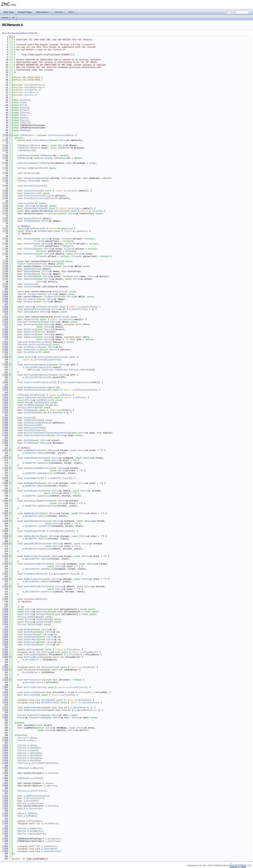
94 (5, 271)
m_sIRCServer (35, 803)
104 (5, 297)
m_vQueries (50, 786)
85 (5, 249)
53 (5, 168)
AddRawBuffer (31, 450)
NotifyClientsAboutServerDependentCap (46, 433)
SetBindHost (31, 639)
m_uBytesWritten (89, 703)
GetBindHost (43, 619)
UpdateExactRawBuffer (36, 468)
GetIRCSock (36, 395)
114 (5, 322)
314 (5, 801)
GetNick (41, 609)
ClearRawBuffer (33, 478)
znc (14, 18)
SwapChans (29, 279)
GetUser (31, 203)
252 (5, 644)
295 (5, 753)
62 (5, 191)
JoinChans (29, 284)
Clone (27, 163)
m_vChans (48, 783)
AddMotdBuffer (32, 513)
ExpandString (35, 715)
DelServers (30, 173)
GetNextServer (37, 342)
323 (5, 823)
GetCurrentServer (39, 344)
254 (5, 650)
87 (5, 254)
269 (5, 687)
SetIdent (29, 634)
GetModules (36, 229)
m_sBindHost (35, 755)
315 (5, 803)
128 (5, 357)
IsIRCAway (29, 410)
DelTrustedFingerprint (37, 375)
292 (5, 745)
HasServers (30, 319)
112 (5, 317)
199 (5, 521)
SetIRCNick (30, 405)
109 (5, 309)
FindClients (52, 213)
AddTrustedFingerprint (37, 365)
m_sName (32, 738)
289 (5, 738)
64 (5, 196)
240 (5, 614)
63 (5, 193)
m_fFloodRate (72, 650)
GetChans (56, 261)
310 (5, 791)
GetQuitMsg (34, 624)
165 (5, 443)
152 (5, 418)
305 (5, 778)
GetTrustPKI (31, 695)
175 (5, 468)
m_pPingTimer (53, 839)
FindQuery (33, 294)
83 (5, 244)
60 (5, 186)
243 (5, 622)
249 (5, 637)
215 (5, 556)
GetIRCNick (40, 402)
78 (5, 231)
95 (5, 274)
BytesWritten (49, 703)
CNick (28, 402)
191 (5, 501)
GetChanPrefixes (46, 307)
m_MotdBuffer (30, 516)
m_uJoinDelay (87, 667)
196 (5, 513)
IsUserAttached (33, 191)
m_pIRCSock (64, 395)
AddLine (42, 453)
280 (5, 715)
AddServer (29, 332)
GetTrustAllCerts (34, 687)
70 (5, 211)
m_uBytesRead (83, 700)
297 (5, 758)
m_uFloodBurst (89, 652)
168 (5, 450)
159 (5, 428)
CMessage (25, 130)
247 (5, 632)
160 (5, 430)
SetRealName (31, 637)
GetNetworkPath (36, 168)
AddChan (28, 269)
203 (5, 531)
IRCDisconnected (33, 428)
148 (5, 407)
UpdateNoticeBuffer (35, 564)
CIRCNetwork (27, 135)
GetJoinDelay (49, 667)
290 (5, 740)
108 (5, 307)
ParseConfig (31, 178)
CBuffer (22, 828)
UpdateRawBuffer (33, 458)
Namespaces (43, 12)
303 (5, 773)
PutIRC (28, 440)
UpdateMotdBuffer (34, 521)
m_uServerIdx (34, 808)
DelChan (28, 274)
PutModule (29, 254)
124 (5, 347)
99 (5, 284)
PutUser (28, 239)
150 (5, 412)
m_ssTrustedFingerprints (46, 360)
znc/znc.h (31, 95)
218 (5, 564)
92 (5, 266)
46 (5, 150)
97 (5, 279)
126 (5, 352)
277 (5, 708)
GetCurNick (34, 407)
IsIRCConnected (33, 420)
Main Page (9, 12)
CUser (23, 102)
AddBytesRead (31, 708)
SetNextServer (32, 350)
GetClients (60, 211)
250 (5, 639)
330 (5, 841)
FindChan (31, 264)
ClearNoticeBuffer (34, 574)
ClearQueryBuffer (34, 599)
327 (5, 834)
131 (5, 365)
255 (5, 652)
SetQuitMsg (30, 644)
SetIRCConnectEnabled (36, 387)
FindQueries (51, 297)
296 (5, 755)
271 (5, 692)
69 (5, 208)
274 (5, 700)
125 (5, 350)
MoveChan (29, 276)
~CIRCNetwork (25, 150)
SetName (28, 221)
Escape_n (38, 370)
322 (5, 821)
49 (5, 158)
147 (5, 405)
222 (5, 574)
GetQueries (59, 292)
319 (5, 813)
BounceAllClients (34, 186)
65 (5, 198)
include (5, 18)
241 (5, 617)
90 (5, 261)
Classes (60, 12)
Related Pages (25, 12)
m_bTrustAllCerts (33, 682)
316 (5, 806)
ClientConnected (33, 196)
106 (5, 302)
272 (5, 695)
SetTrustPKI (31, 692)
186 (5, 491)
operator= (40, 158)
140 (5, 387)
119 (5, 334)
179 (5, 478)
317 (5, 808)
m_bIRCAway (64, 410)
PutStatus (29, 249)
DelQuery (29, 302)
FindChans (48, 266)
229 (5, 586)
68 (5, 206)
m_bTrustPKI (85, 692)
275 (5, 703)
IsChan (28, 312)
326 (5, 831)
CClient (24, 110)
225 (5, 579)
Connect (28, 418)
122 (5, 342)
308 (5, 786)
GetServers (60, 317)
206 (5, 536)
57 (5, 178)
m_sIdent (33, 750)
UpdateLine (44, 463)
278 (5, 710)
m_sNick (32, 745)
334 (5, 851)
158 (5, 425)
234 (5, 599)
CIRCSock (25, 123)
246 (5, 629)
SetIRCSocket (31, 423)
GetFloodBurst (49, 652)
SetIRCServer (31, 347)
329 (5, 839)
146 (5, 402)
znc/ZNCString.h (34, 87)
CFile (23, 105)
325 (5, 828)
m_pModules (65, 229)
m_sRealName (35, 753)
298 (5, 760)
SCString (30, 357)
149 (5, 410)
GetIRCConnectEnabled (36, 390)
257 (5, 657)
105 (5, 299)
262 (5, 670)
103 (5, 294)
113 (5, 319)
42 (5, 140)
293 (5, 748)
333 (5, 849)
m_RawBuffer (29, 453)
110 (5, 312)
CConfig (24, 108)
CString (63, 140)
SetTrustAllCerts (34, 680)
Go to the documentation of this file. (20, 33)
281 (5, 718)
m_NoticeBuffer (31, 559)
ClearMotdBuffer (33, 531)
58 (5, 181)
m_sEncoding (35, 758)
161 (5, 433)
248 (5, 634)
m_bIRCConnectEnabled (84, 390)
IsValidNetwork (41, 140)
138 (5, 382)
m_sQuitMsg (34, 760)
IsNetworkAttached (34, 208)
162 (5, 435)
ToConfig (33, 181)
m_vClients (72, 191)
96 (5, 276)
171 (5, 458)
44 (5, 145)
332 (5, 846)
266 (5, 680)
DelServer (29, 324)
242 (5, 619)
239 (5, 612)
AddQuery (33, 299)
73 (5, 218)
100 (5, 287)
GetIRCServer (44, 400)
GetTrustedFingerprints (51, 357)
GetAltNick (43, 612)
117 (5, 329)
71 (5, 213)
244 (5, 624)
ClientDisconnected (35, 198)
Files (72, 12)
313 (5, 798)
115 (5, 324)
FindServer (35, 322)
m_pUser (31, 740)
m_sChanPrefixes (87, 307)
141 (5, 390)
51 (5, 163)
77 (5, 229)
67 (5, 203)
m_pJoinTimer (53, 841)
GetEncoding (43, 622)
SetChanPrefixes (33, 309)
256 (5, 655)
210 (5, 544)
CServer (24, 120)
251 (5, 642)
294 (5, 750)
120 (5, 337)
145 (5, 400)
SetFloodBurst (32, 657)
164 (5, 440)
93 (5, 269)
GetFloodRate (34, 650)
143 (5, 395)
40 (5, 135)
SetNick (28, 629)
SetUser (28, 218)
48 (5, 155)
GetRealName (35, 617)
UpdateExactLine (47, 473)
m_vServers (66, 319)
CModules (25, 100)
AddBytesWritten (33, 710)
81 (5, 239)
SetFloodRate (31, 655)
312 (5, 796)
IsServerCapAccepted (36, 435)
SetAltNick (30, 632)
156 (5, 420)
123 (5, 344)
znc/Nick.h (31, 92)
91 (5, 264)
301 (5, 768)
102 (5, 292)
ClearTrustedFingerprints (39, 382)
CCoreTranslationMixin (61, 135)
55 (5, 173)
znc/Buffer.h (33, 90)
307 (5, 783)
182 (5, 483)
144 (5, 397)
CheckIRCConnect (33, 430)
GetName (41, 206)
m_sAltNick (34, 748)
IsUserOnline (31, 193)
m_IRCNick (31, 813)
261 (5, 667)
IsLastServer (31, 352)
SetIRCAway (30, 412)
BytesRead (47, 700)
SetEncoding (31, 642)
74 (5, 221)
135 (5, 375)
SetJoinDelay (31, 670)
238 (5, 609)
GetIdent (41, 614)
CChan (23, 115)
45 (5, 148)
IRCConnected (31, 425)
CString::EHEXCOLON (55, 370)
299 (5, 763)
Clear (66, 478)
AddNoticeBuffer (33, 556)
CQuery (24, 118)
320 (5, 816)
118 (5, 332)
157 (5, 423)
